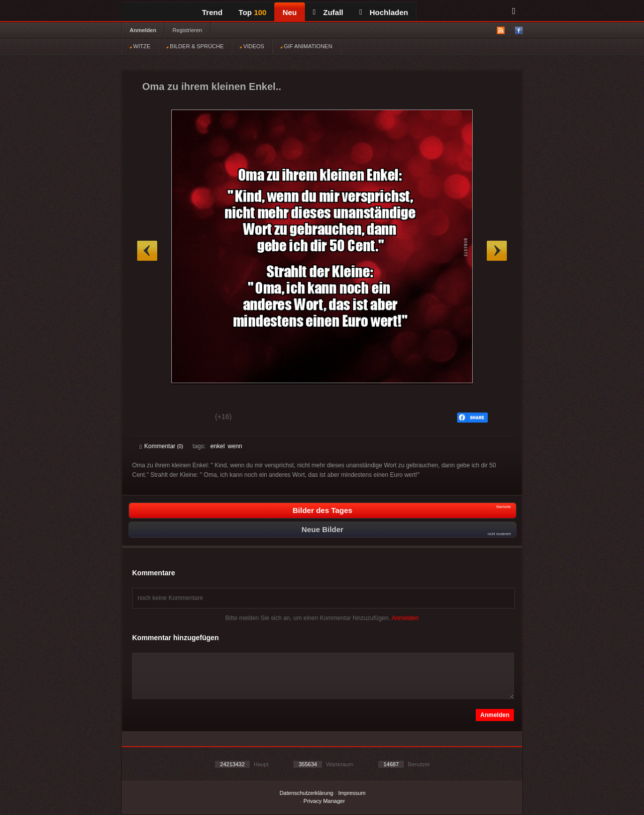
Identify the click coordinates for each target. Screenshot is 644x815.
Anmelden (143, 30)
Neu (289, 12)
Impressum (352, 793)
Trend (212, 12)
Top (253, 12)
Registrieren (187, 30)
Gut (151, 418)
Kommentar (162, 446)
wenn (235, 446)
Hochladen (384, 12)
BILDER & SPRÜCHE (195, 46)
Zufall (328, 12)
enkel (218, 446)
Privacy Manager (324, 801)
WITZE (140, 46)
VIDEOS (252, 46)
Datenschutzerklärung (306, 793)
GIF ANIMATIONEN (306, 46)
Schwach (189, 418)
